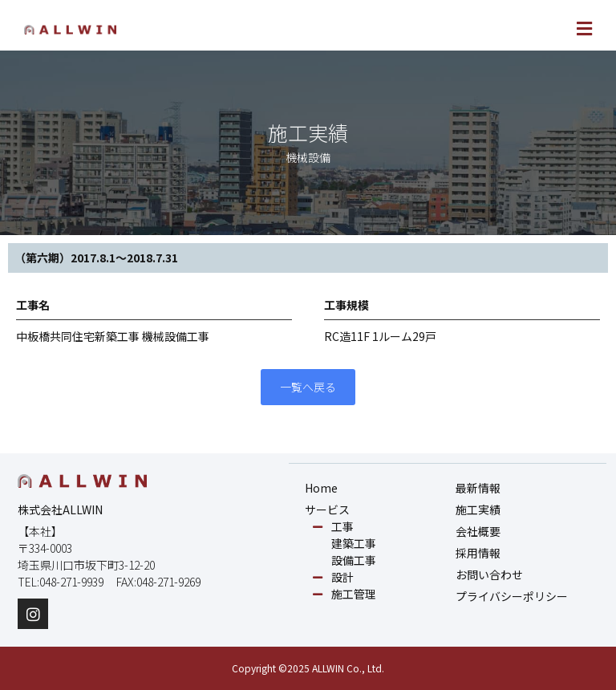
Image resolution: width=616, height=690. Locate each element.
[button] (454, 29)
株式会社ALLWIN (60, 509)
